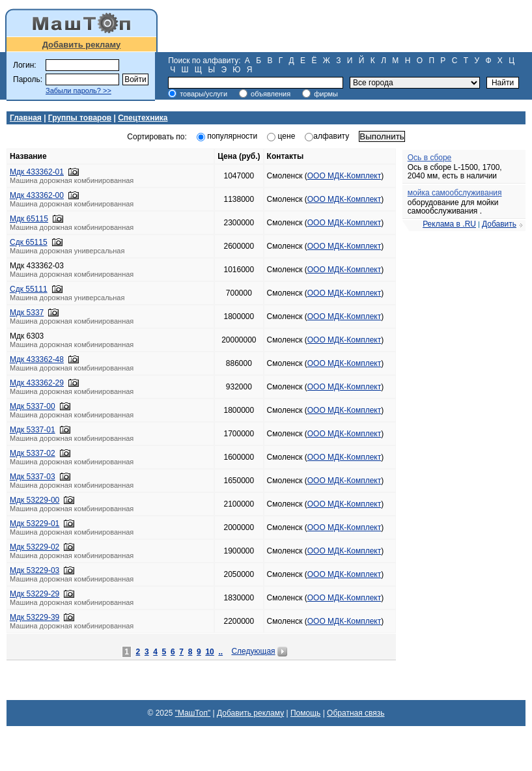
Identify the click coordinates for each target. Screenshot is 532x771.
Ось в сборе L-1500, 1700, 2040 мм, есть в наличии (455, 172)
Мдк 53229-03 (35, 570)
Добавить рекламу (82, 45)
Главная (26, 118)
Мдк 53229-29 (35, 594)
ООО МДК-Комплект (344, 176)
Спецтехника (143, 118)
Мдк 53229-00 (35, 500)
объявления (271, 94)
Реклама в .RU (449, 224)
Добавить (499, 224)
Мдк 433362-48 (37, 359)
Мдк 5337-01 (33, 430)
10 (209, 652)
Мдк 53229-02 (35, 547)
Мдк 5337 (27, 313)
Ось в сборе (430, 158)
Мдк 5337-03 (33, 477)
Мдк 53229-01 (35, 524)
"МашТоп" (193, 713)
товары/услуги (203, 94)
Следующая (253, 651)
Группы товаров (80, 118)
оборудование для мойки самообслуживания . (453, 207)
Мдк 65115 (29, 219)
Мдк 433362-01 (37, 172)
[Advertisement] (348, 26)
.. (220, 652)
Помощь (305, 713)
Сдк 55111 (29, 289)
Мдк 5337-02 (33, 453)
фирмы (326, 94)
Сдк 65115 (29, 242)
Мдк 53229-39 (35, 617)
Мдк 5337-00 (33, 406)
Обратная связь (356, 713)
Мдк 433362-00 (37, 195)
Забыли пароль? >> (78, 91)
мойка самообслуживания (455, 193)
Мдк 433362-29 (37, 383)
